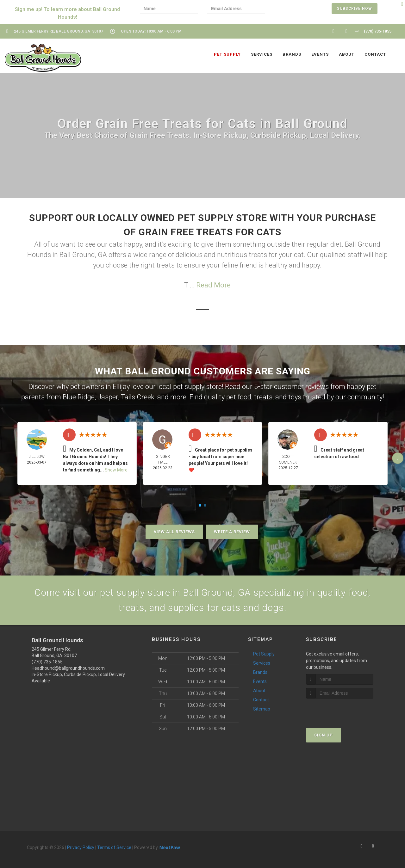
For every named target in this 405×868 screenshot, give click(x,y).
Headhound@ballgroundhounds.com (68, 668)
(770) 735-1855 (47, 662)
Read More (213, 285)
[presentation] (296, 9)
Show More (116, 470)
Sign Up (324, 735)
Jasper (108, 397)
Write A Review (232, 532)
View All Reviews (174, 532)
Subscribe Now (355, 9)
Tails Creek (138, 397)
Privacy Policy (81, 847)
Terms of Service (114, 847)
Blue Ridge (79, 397)
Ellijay (121, 387)
